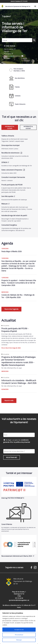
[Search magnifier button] (34, 40)
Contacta (15, 96)
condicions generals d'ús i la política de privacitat (17, 441)
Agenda (6, 51)
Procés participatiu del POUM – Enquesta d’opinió (15, 330)
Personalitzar (19, 635)
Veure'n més (9, 400)
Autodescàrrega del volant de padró (14, 215)
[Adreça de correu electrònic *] (19, 451)
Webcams (7, 58)
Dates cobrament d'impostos (12, 170)
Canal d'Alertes (19, 514)
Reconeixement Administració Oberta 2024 (19, 546)
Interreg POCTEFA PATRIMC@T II (19, 488)
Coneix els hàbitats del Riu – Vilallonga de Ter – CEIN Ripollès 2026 (18, 296)
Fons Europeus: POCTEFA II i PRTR (17, 70)
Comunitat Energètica (9, 225)
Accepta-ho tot (19, 630)
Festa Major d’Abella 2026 (12, 251)
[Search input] (17, 40)
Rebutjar (19, 640)
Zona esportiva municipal (10, 145)
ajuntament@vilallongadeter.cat (19, 600)
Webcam (5, 204)
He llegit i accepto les (17, 441)
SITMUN (4, 162)
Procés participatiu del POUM (12, 185)
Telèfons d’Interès (8, 136)
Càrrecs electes (9, 49)
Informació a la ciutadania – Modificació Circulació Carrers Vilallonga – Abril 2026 (19, 382)
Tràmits (14, 87)
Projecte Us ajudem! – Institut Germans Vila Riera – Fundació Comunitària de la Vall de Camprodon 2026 (19, 283)
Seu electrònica (17, 78)
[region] (19, 627)
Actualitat (6, 326)
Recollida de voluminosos (12, 56)
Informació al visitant (28, 127)
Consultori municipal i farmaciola (13, 177)
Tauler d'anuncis (17, 104)
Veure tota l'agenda (11, 309)
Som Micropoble (7, 196)
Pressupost (8, 54)
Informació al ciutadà (10, 127)
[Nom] (19, 435)
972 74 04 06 (19, 598)
